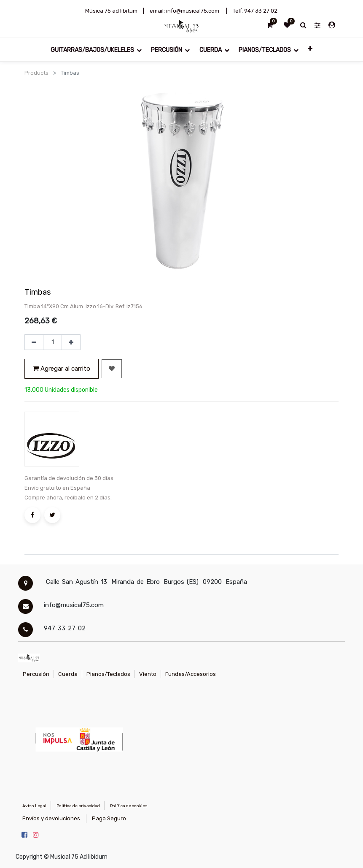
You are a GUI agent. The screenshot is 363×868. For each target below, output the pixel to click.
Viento (148, 674)
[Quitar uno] (34, 342)
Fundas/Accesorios (191, 674)
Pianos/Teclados (108, 674)
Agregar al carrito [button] (62, 369)
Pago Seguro (109, 818)
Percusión (36, 674)
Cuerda (68, 674)
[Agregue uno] (71, 342)
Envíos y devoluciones (51, 818)
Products (36, 73)
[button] (310, 48)
